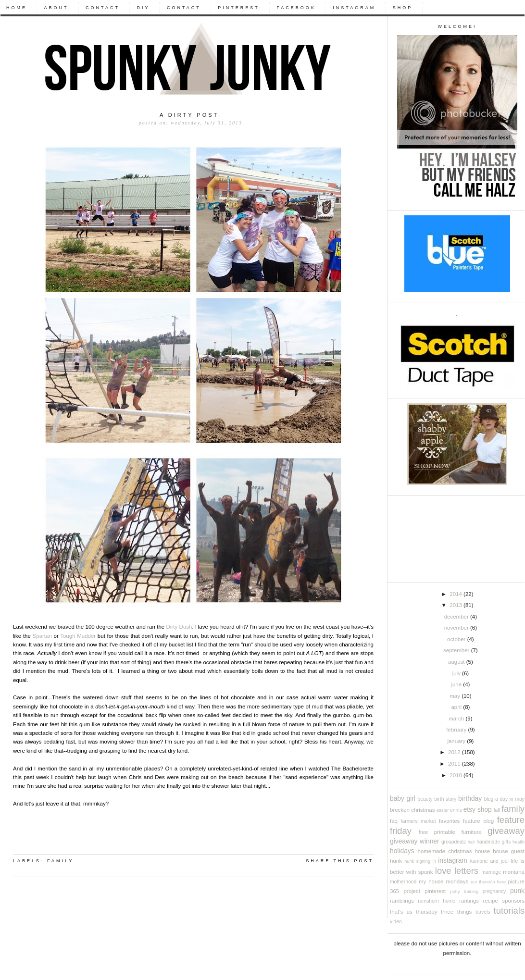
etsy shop (478, 810)
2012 (455, 752)
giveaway (506, 831)
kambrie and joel (489, 861)
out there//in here (488, 882)
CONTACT (103, 8)
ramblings (402, 901)
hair (471, 842)
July (457, 673)
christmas (423, 810)
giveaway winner (415, 841)
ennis (456, 810)
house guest (509, 851)
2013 (456, 605)
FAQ (394, 821)
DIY (143, 8)
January (457, 741)
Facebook (296, 8)
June (457, 684)
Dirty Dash (179, 627)
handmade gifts (494, 842)
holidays (402, 851)
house (482, 851)
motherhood (403, 882)
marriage (491, 872)
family (513, 809)
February (457, 730)
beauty (425, 799)
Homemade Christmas (445, 851)
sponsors (513, 901)
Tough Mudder (78, 636)
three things (456, 912)
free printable (437, 832)
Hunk (396, 861)
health (519, 842)
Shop (403, 8)
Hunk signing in (420, 861)
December (457, 617)
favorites (449, 821)
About (56, 8)
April (457, 707)
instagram (453, 861)
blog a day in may (504, 799)
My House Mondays (444, 881)
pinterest (435, 891)
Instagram (354, 8)
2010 (456, 775)
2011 (455, 764)
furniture (472, 832)
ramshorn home (437, 901)
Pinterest (239, 8)
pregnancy (494, 891)
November (457, 628)
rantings (469, 901)
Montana (514, 872)
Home (17, 8)
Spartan (42, 636)
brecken (400, 810)
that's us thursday (413, 912)
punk (517, 891)
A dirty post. (191, 115)
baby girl (403, 799)
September (457, 650)
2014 (456, 594)
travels (483, 912)
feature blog (478, 821)
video (396, 922)
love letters (457, 871)
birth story (445, 799)
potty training (465, 892)
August (457, 662)
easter (443, 810)
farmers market (419, 821)
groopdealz (454, 842)
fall (497, 810)
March (457, 719)
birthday (470, 799)
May (456, 696)
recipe (491, 901)
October (457, 639)
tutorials (509, 911)
